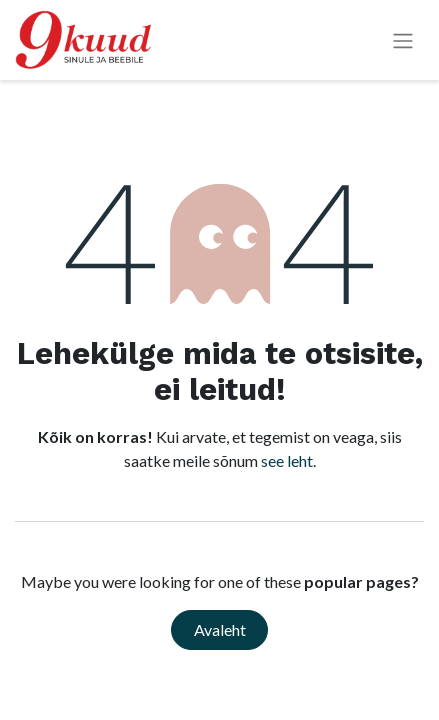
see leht (287, 460)
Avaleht (220, 629)
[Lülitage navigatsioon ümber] (403, 40)
